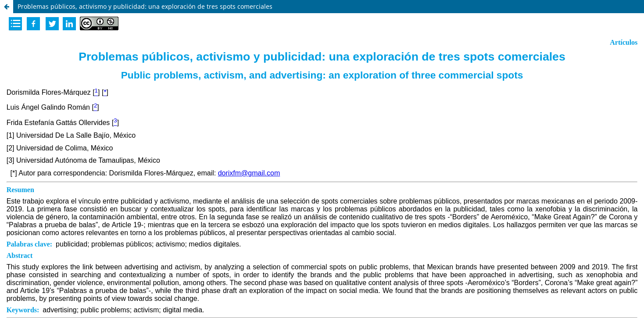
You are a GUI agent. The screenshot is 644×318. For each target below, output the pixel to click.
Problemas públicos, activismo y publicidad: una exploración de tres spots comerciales (145, 6)
